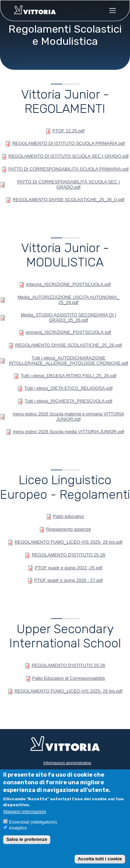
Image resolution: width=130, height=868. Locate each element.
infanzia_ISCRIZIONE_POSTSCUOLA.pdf (68, 284)
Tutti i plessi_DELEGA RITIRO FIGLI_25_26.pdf (68, 376)
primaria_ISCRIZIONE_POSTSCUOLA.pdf (68, 332)
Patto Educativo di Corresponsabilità (69, 678)
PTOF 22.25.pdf (68, 131)
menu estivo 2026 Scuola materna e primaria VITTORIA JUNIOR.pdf (68, 416)
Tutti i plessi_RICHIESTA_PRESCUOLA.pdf (68, 401)
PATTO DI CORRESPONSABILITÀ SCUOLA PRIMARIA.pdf (68, 169)
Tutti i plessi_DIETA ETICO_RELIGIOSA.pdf (68, 388)
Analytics (18, 828)
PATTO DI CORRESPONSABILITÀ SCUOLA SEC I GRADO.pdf (68, 184)
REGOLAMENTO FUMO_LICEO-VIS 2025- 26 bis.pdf (68, 542)
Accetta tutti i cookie (100, 859)
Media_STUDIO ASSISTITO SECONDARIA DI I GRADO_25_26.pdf (68, 317)
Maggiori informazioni (25, 812)
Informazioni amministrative (67, 763)
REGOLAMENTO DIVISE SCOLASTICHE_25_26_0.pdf (68, 200)
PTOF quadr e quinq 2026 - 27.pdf (69, 580)
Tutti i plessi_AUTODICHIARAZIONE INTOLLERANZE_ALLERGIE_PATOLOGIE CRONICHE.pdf (69, 361)
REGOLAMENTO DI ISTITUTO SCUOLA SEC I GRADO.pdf (68, 156)
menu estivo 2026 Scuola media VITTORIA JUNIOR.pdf (68, 432)
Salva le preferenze (27, 839)
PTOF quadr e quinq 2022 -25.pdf (68, 568)
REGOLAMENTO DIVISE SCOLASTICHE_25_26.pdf (69, 345)
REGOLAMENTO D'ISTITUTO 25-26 (68, 555)
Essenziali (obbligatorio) (33, 822)
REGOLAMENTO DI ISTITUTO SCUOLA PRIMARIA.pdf (68, 143)
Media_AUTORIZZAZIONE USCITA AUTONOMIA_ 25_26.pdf (68, 300)
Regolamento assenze (68, 529)
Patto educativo (69, 516)
